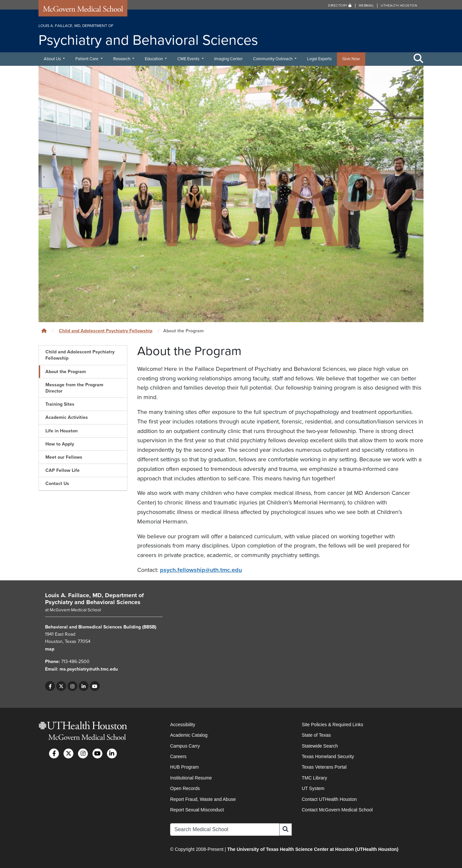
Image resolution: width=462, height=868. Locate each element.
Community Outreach (273, 59)
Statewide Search (320, 746)
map (50, 649)
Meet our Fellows (64, 457)
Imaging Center (228, 59)
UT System (313, 788)
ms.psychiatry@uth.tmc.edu (89, 669)
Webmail (366, 6)
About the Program (66, 372)
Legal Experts (319, 59)
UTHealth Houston (399, 6)
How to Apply (60, 444)
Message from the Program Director (74, 388)
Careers (178, 756)
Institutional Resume (191, 778)
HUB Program (184, 767)
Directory (340, 6)
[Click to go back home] (44, 331)
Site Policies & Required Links (333, 725)
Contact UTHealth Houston (329, 799)
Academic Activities (67, 417)
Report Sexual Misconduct (197, 810)
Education (154, 59)
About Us (53, 59)
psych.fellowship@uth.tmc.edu (201, 570)
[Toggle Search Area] (419, 59)
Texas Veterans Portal (324, 767)
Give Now (351, 59)
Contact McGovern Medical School (337, 810)
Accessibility (183, 725)
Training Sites (60, 404)
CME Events (189, 59)
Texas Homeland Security (328, 756)
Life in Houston (62, 431)
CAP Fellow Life (63, 470)
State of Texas (316, 735)
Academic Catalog (189, 735)
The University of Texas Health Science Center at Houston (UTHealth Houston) (313, 849)
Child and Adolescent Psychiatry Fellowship (106, 331)
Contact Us (57, 484)
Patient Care (87, 59)
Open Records (185, 788)
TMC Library (314, 778)
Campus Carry (185, 746)
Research (122, 59)
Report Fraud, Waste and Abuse (203, 799)
